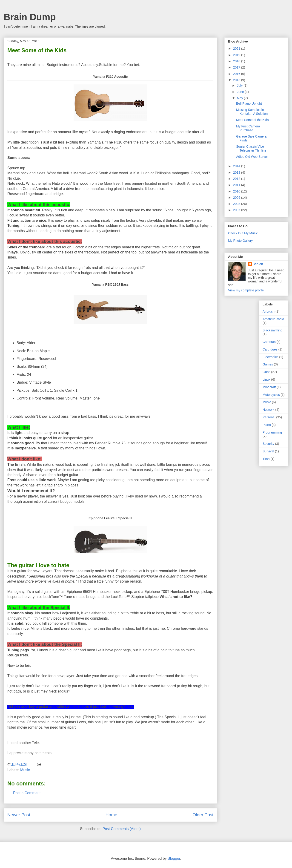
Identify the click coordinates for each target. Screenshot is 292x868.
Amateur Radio (273, 319)
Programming (272, 432)
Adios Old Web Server (252, 157)
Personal (269, 417)
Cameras (269, 342)
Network (268, 410)
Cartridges (270, 349)
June (241, 92)
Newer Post (19, 815)
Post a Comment (27, 793)
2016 (237, 74)
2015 (237, 80)
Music (25, 770)
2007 (237, 210)
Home (111, 815)
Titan (266, 459)
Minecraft (269, 387)
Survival (268, 451)
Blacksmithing (272, 330)
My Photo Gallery (240, 241)
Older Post (203, 815)
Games (268, 364)
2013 (237, 172)
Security (268, 444)
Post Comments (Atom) (122, 829)
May (240, 98)
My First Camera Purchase (248, 128)
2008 (237, 204)
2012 (237, 179)
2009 (237, 198)
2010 (237, 191)
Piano (267, 425)
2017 (237, 67)
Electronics (270, 357)
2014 (237, 166)
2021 (237, 49)
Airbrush (269, 311)
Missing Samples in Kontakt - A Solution (252, 112)
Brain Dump (30, 17)
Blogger (174, 858)
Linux (266, 379)
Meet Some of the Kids (252, 120)
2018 (237, 61)
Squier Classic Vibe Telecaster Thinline (251, 148)
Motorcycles (271, 395)
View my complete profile (246, 290)
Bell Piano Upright (249, 103)
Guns (266, 372)
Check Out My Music (243, 233)
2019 (237, 55)
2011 (237, 185)
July (240, 86)
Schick (258, 264)
